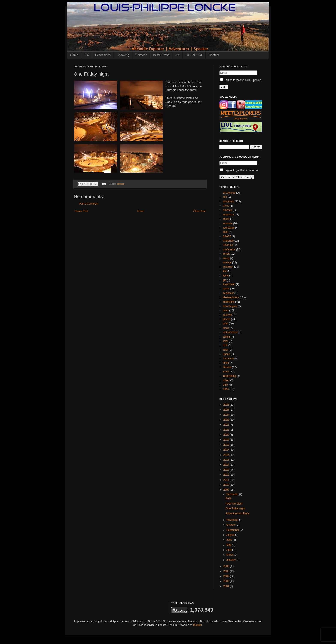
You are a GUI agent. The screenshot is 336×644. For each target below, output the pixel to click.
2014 (227, 465)
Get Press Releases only (237, 177)
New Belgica (230, 306)
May (229, 545)
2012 (227, 475)
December (233, 494)
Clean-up (228, 245)
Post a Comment (89, 204)
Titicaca (227, 367)
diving (226, 258)
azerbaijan (229, 228)
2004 (227, 586)
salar (225, 341)
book (225, 232)
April (229, 550)
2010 (227, 485)
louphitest (228, 293)
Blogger (198, 625)
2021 (227, 430)
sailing (226, 337)
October (231, 525)
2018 (227, 445)
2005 (227, 581)
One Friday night (235, 509)
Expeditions (103, 55)
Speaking (123, 55)
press (226, 328)
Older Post (199, 211)
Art (177, 55)
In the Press (161, 55)
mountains (229, 302)
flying (226, 276)
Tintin (226, 363)
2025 (227, 410)
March (230, 555)
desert (226, 254)
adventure (228, 202)
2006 (227, 576)
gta (224, 280)
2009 (227, 490)
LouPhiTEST (194, 55)
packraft (227, 315)
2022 (227, 425)
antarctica (228, 215)
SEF (225, 345)
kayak (226, 289)
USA (225, 385)
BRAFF (227, 236)
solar (225, 350)
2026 (227, 405)
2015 (227, 460)
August (231, 535)
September (233, 530)
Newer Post (81, 211)
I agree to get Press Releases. (240, 170)
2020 (227, 435)
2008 (227, 566)
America (227, 210)
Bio (87, 55)
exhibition (228, 267)
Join (224, 87)
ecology (227, 263)
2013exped (229, 193)
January (231, 560)
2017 (227, 450)
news (226, 310)
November (233, 520)
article (226, 219)
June (230, 540)
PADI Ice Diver (234, 504)
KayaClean (229, 284)
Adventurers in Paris (237, 513)
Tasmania (228, 359)
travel (226, 372)
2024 (227, 415)
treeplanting (229, 376)
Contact (214, 55)
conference (229, 249)
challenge (228, 241)
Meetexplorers (231, 297)
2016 (227, 455)
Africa (226, 206)
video (226, 389)
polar (226, 323)
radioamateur (230, 332)
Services (141, 55)
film (225, 271)
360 (225, 197)
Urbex (226, 380)
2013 (227, 470)
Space (226, 354)
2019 (227, 440)
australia (227, 223)
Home (74, 55)
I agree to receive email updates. (241, 80)
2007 (227, 571)
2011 (227, 480)
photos (121, 184)
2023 (227, 420)
